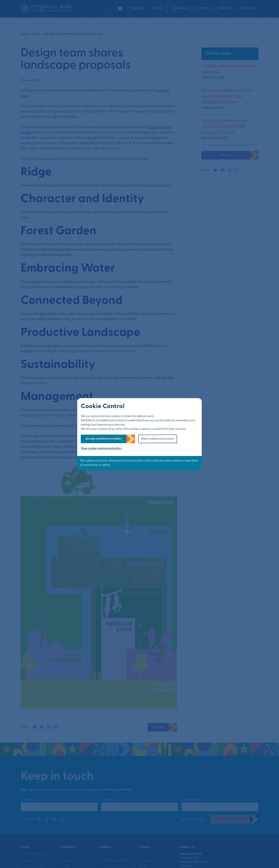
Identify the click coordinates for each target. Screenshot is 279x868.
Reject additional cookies (158, 439)
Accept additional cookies (104, 439)
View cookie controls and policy (101, 449)
